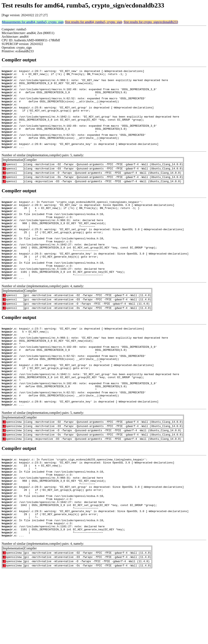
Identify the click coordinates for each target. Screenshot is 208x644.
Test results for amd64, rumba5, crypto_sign (94, 22)
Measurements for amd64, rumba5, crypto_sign (33, 22)
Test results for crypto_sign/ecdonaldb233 (151, 22)
